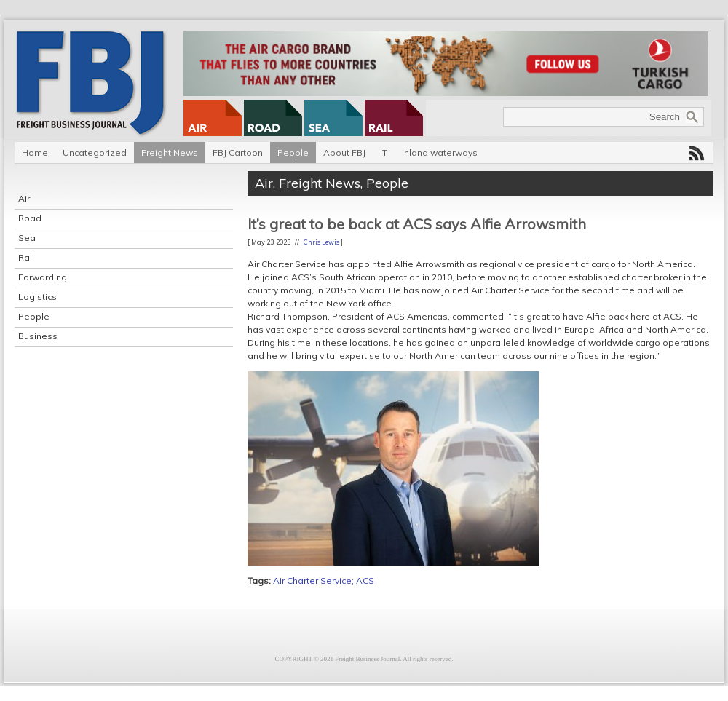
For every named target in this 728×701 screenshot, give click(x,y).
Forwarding (43, 277)
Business (38, 336)
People (293, 153)
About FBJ (344, 153)
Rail (26, 257)
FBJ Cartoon (238, 153)
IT (384, 153)
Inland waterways (440, 153)
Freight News (170, 153)
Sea (27, 238)
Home (35, 153)
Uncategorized (95, 153)
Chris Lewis (321, 242)
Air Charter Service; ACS (324, 581)
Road (30, 218)
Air (24, 198)
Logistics (37, 297)
